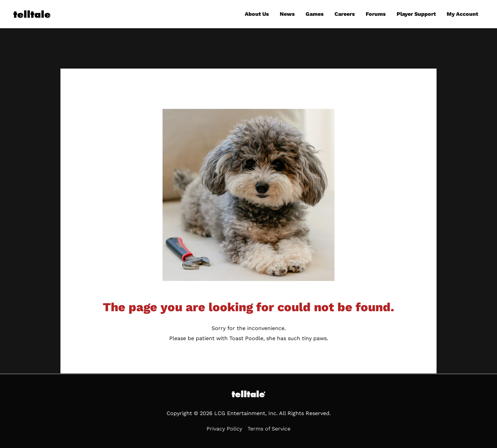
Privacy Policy (224, 429)
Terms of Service (269, 429)
